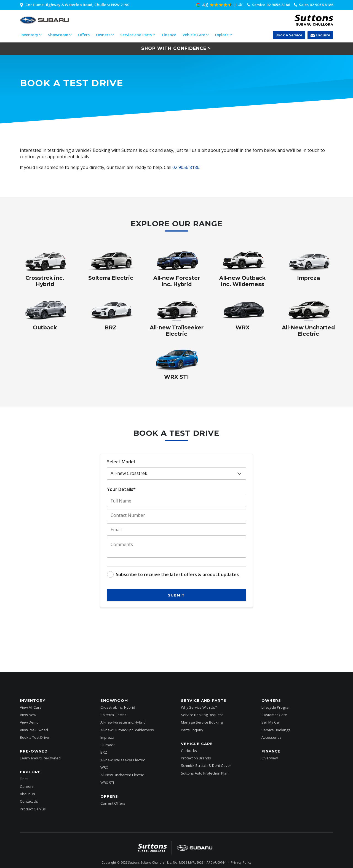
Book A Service (289, 35)
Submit (176, 595)
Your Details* (121, 489)
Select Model (121, 462)
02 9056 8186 (186, 167)
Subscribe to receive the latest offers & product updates (177, 574)
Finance (169, 35)
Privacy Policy (241, 862)
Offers (84, 35)
